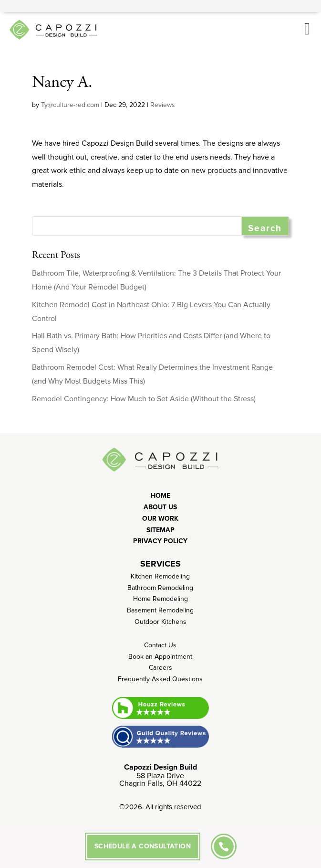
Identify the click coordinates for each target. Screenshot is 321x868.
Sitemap (160, 530)
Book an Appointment (160, 657)
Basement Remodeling (160, 610)
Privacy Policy (160, 541)
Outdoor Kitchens (160, 622)
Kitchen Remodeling (160, 576)
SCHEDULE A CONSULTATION (143, 846)
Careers (160, 668)
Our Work (160, 519)
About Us (160, 507)
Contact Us (160, 645)
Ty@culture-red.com (70, 105)
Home (160, 496)
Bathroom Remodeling (160, 588)
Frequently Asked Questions (160, 679)
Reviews (163, 105)
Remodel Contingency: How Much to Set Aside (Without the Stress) (144, 399)
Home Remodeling (160, 599)
